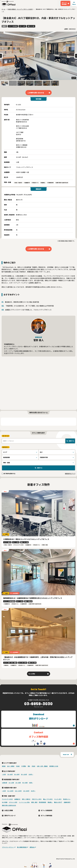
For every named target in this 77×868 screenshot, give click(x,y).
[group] (38, 56)
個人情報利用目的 (22, 847)
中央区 (18, 766)
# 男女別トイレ (35, 183)
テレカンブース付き (7, 799)
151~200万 (26, 791)
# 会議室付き (27, 183)
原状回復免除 (43, 802)
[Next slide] (76, 56)
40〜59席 (25, 783)
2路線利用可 (67, 802)
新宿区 (4, 766)
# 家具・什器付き (18, 183)
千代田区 (24, 766)
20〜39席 (18, 783)
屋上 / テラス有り (48, 799)
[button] (5, 83)
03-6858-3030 (38, 704)
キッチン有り (58, 799)
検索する (71, 441)
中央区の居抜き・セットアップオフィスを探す (20, 9)
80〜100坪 (24, 774)
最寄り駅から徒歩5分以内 (9, 805)
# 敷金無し (43, 183)
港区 (29, 766)
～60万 (4, 791)
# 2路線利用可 (50, 183)
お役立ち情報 (9, 810)
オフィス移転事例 (47, 810)
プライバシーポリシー (8, 847)
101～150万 (18, 791)
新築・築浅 (34, 802)
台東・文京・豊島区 (42, 766)
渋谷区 (33, 766)
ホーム (3, 9)
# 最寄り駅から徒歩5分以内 (62, 183)
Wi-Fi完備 (5, 802)
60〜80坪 (17, 774)
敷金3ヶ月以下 (58, 802)
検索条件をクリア (70, 474)
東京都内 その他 (54, 766)
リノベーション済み (24, 802)
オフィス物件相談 (47, 815)
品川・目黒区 (11, 766)
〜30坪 (4, 774)
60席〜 (31, 783)
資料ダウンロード (10, 815)
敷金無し (50, 802)
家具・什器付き (26, 799)
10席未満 (5, 783)
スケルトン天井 (13, 802)
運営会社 (32, 847)
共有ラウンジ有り (37, 799)
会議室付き (17, 799)
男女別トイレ (67, 799)
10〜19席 (11, 783)
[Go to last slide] (1, 56)
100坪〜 (31, 774)
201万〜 (33, 791)
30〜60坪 (10, 774)
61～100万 (10, 791)
